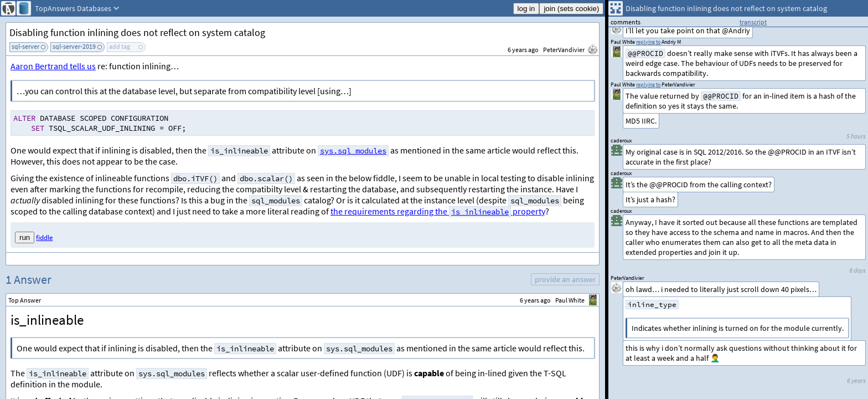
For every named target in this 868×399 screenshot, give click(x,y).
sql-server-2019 (74, 46)
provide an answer (565, 279)
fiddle (44, 237)
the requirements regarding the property (438, 211)
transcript (753, 22)
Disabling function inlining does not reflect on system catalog (137, 32)
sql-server (25, 46)
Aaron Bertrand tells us (53, 66)
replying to (648, 85)
